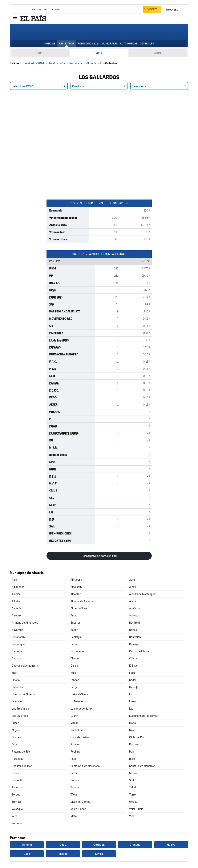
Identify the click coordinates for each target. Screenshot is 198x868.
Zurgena (17, 823)
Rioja (132, 759)
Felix (73, 673)
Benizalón (135, 637)
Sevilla (99, 854)
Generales (147, 44)
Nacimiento (77, 730)
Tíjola (74, 795)
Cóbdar (134, 658)
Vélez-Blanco (78, 809)
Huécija (134, 687)
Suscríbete (151, 10)
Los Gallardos (20, 716)
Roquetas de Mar (22, 766)
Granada (135, 845)
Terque (16, 795)
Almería (16, 608)
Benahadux (18, 637)
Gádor (133, 680)
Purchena (18, 759)
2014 (99, 53)
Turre (132, 795)
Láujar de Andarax (81, 709)
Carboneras (77, 651)
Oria (14, 744)
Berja (74, 644)
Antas (74, 616)
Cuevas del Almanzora (25, 666)
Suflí (132, 780)
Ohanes (16, 737)
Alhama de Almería (82, 601)
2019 (41, 53)
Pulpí (132, 752)
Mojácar (17, 730)
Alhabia (16, 601)
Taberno (75, 787)
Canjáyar (134, 644)
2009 (157, 53)
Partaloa (134, 744)
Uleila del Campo (80, 802)
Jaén (27, 854)
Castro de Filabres (140, 651)
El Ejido (133, 666)
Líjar (132, 709)
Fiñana (16, 680)
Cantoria (17, 651)
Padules (75, 744)
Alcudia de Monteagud (142, 594)
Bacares (75, 623)
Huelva (171, 845)
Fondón (75, 680)
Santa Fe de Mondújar (142, 766)
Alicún (133, 601)
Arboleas (134, 616)
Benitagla (76, 637)
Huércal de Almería (23, 694)
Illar (131, 694)
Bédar (74, 630)
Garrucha (17, 687)
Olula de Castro (80, 737)
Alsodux (16, 616)
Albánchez (18, 587)
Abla (14, 580)
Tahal (132, 787)
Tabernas (17, 787)
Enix (14, 673)
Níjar (132, 730)
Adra (132, 580)
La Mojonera (78, 701)
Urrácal (134, 802)
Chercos (17, 658)
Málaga (63, 854)
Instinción (17, 701)
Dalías (74, 666)
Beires (133, 630)
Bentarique (18, 644)
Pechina (75, 752)
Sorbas (75, 780)
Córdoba (99, 845)
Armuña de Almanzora (25, 623)
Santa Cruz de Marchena (85, 766)
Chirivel (75, 658)
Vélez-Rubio (136, 809)
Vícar (132, 816)
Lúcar (15, 723)
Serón (74, 773)
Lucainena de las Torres (143, 716)
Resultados (66, 44)
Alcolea (16, 594)
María (133, 723)
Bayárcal (134, 623)
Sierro (133, 773)
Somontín (17, 780)
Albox (132, 587)
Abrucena (76, 580)
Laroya (133, 701)
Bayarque (17, 630)
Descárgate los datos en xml (99, 556)
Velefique (17, 809)
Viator (74, 816)
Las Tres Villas (20, 709)
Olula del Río (137, 737)
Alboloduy (76, 587)
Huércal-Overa (79, 694)
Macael (75, 723)
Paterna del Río (21, 752)
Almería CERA (79, 608)
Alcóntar (76, 594)
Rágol (74, 759)
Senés (15, 773)
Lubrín (74, 716)
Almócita (134, 608)
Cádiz (63, 845)
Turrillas (17, 802)
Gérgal (74, 687)
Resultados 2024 (88, 44)
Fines (132, 673)
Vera (15, 816)
